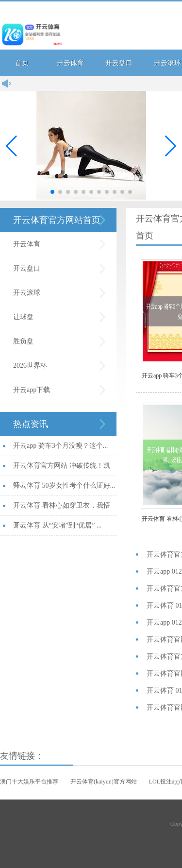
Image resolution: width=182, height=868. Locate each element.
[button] (171, 146)
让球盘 (23, 317)
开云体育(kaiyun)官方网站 (104, 782)
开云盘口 (119, 63)
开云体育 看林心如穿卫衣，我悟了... (62, 509)
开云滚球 (27, 293)
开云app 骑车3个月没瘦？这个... (60, 446)
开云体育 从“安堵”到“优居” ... (57, 525)
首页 (22, 63)
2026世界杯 (30, 366)
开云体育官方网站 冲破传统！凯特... (62, 469)
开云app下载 (32, 390)
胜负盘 (23, 341)
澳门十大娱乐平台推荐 (29, 782)
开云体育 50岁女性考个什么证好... (64, 485)
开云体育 (70, 63)
